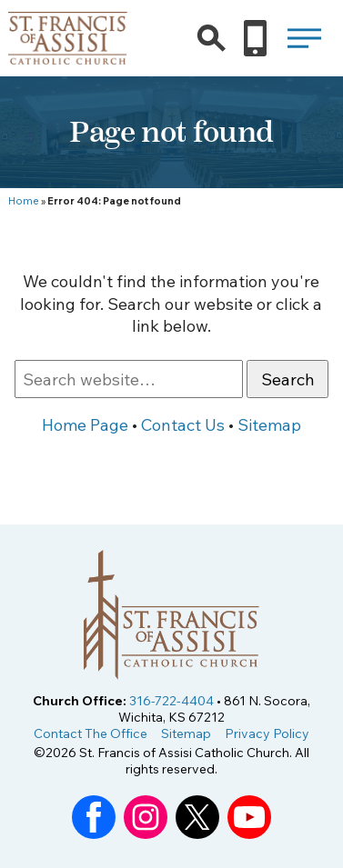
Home (24, 201)
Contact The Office (91, 733)
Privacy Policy (267, 733)
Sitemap (269, 425)
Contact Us (183, 425)
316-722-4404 (171, 701)
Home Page (85, 425)
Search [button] (288, 379)
